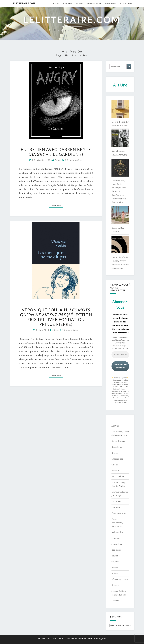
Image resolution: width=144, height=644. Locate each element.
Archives (79, 3)
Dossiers (115, 471)
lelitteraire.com (23, 3)
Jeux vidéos (117, 544)
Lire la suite (57, 205)
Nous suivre (111, 3)
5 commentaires (74, 160)
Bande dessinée (118, 441)
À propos (67, 3)
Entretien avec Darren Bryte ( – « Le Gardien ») (56, 152)
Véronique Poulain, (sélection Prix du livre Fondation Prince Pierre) (56, 317)
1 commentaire (70, 330)
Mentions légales (97, 639)
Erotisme (116, 507)
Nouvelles (116, 556)
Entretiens (116, 501)
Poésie (115, 573)
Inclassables (117, 532)
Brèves (115, 453)
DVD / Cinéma (118, 476)
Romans (115, 585)
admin (58, 160)
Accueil (56, 3)
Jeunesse (116, 538)
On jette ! (116, 562)
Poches (115, 568)
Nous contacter (94, 3)
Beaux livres (117, 447)
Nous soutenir (126, 3)
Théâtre (115, 601)
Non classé (116, 550)
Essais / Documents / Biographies (117, 523)
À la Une (115, 426)
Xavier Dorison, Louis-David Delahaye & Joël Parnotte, (119, 191)
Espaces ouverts (119, 513)
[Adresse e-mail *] (120, 355)
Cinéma (115, 465)
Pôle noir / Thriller (120, 579)
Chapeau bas (117, 459)
